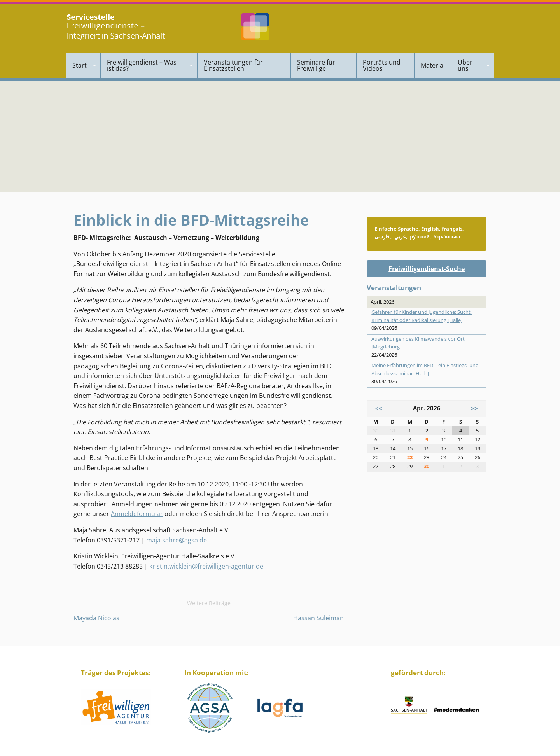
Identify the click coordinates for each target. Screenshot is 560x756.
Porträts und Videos (382, 65)
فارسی (382, 236)
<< (379, 408)
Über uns (465, 65)
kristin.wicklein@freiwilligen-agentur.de (206, 566)
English (430, 229)
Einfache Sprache (396, 229)
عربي (400, 236)
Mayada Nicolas (96, 618)
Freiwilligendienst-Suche (427, 269)
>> (474, 408)
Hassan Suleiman (318, 618)
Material (433, 65)
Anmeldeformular (137, 514)
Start (80, 65)
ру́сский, (420, 236)
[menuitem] (83, 65)
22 (410, 457)
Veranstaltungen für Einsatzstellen (233, 65)
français (452, 229)
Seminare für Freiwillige (316, 65)
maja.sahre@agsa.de (177, 540)
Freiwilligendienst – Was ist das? (142, 65)
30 (427, 466)
